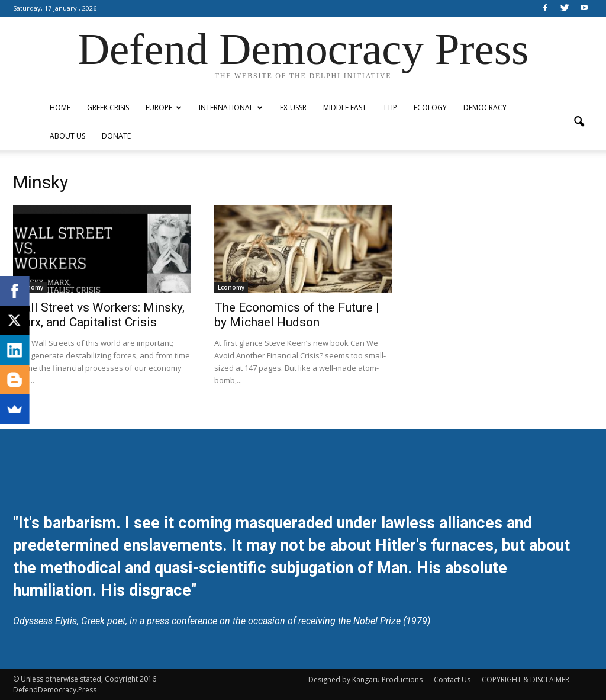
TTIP (390, 107)
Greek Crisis (108, 107)
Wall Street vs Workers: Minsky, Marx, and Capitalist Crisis (99, 315)
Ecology (430, 107)
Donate (116, 136)
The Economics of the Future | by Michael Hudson (297, 315)
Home (60, 107)
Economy (30, 287)
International (231, 107)
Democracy (485, 107)
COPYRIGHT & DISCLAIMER (526, 680)
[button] (579, 122)
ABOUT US (67, 136)
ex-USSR (293, 107)
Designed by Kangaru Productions (365, 680)
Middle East (345, 107)
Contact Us (452, 680)
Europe (164, 107)
